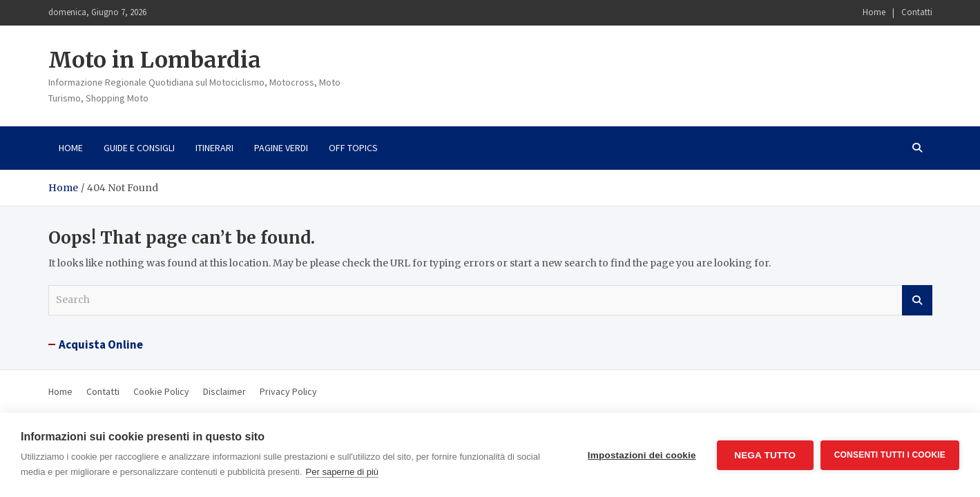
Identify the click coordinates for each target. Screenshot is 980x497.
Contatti (917, 12)
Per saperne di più (343, 472)
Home (874, 12)
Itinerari (214, 148)
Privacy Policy (288, 391)
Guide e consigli (139, 148)
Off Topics (353, 148)
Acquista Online (101, 344)
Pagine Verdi (281, 148)
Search (917, 300)
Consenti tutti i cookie (890, 455)
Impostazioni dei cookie (642, 455)
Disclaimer (224, 391)
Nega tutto (765, 455)
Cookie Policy (161, 391)
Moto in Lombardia (155, 60)
